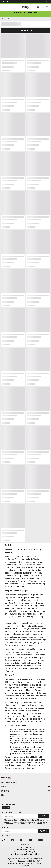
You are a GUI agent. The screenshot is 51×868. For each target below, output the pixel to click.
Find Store (44, 831)
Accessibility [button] (44, 2)
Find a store (7, 827)
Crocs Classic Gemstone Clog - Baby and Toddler (26, 854)
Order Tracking (8, 2)
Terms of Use (17, 822)
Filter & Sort (25, 30)
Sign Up (6, 808)
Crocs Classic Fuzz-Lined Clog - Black (26, 852)
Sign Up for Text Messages (12, 812)
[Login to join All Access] (25, 13)
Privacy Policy (27, 822)
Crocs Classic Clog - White (26, 850)
